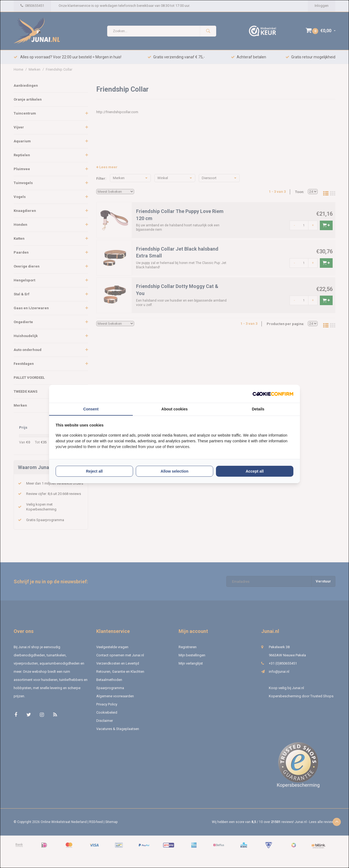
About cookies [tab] (174, 409)
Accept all (255, 471)
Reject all (94, 471)
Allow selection (174, 471)
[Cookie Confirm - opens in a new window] (273, 394)
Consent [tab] (91, 409)
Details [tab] (258, 409)
